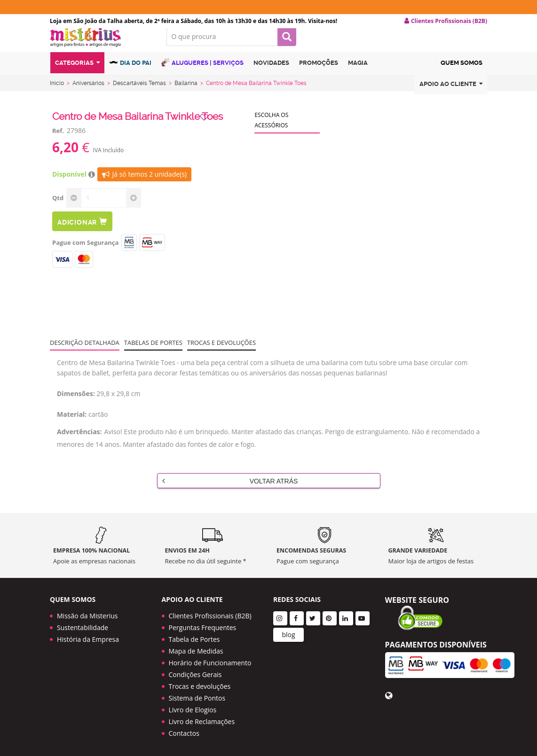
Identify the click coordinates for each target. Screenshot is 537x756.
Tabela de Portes (194, 636)
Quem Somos (462, 72)
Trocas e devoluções (221, 350)
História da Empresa (88, 636)
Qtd (58, 205)
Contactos (184, 730)
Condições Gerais (195, 671)
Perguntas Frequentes (203, 624)
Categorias (77, 72)
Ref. (58, 138)
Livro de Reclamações (202, 718)
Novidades (271, 72)
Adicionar (82, 229)
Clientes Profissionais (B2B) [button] (446, 21)
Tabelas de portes (153, 350)
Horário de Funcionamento (210, 659)
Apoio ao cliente (451, 93)
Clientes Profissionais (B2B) (210, 612)
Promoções (319, 72)
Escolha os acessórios (271, 128)
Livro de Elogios (193, 706)
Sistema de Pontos (197, 695)
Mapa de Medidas (196, 648)
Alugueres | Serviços (202, 72)
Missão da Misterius (87, 612)
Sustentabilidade (83, 624)
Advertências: (79, 439)
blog (288, 631)
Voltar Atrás (230, 488)
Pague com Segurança (85, 250)
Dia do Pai (130, 72)
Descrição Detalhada (85, 350)
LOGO (101, 45)
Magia (358, 72)
